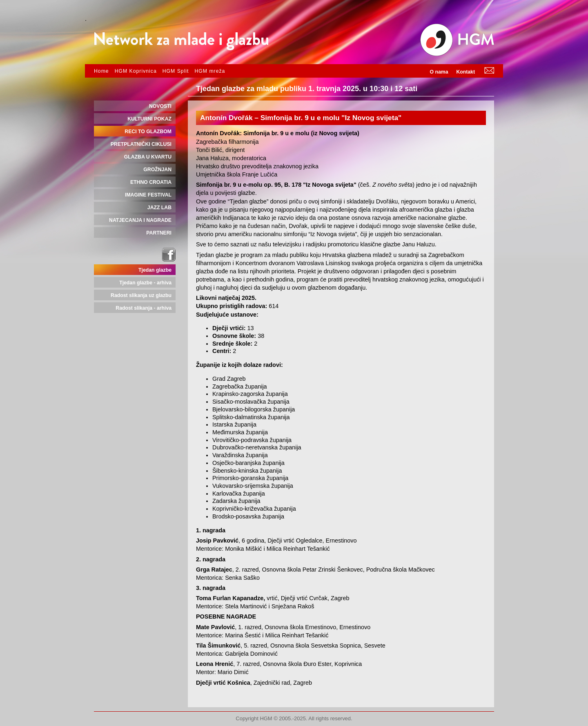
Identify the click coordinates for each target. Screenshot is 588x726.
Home (101, 71)
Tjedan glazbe (155, 270)
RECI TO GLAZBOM (148, 132)
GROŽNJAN (157, 170)
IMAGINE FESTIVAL (148, 195)
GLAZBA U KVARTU (148, 157)
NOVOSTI (160, 106)
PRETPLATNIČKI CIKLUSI (141, 144)
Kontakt (465, 72)
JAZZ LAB (159, 208)
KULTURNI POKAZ (149, 119)
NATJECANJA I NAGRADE (140, 220)
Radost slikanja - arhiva (144, 308)
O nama (439, 72)
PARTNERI (159, 233)
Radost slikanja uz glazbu (141, 295)
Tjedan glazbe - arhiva (145, 283)
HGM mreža (210, 71)
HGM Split (176, 71)
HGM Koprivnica (136, 71)
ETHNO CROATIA (151, 182)
